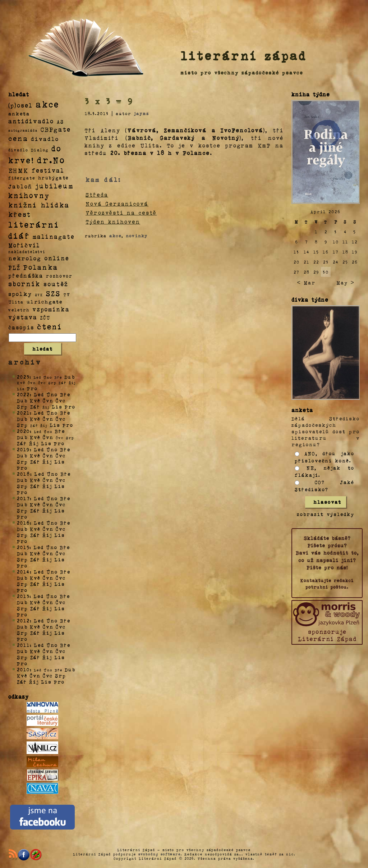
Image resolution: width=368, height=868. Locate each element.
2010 (23, 669)
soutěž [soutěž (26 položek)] (56, 284)
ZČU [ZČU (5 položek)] (45, 317)
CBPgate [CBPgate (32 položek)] (56, 129)
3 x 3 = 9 (109, 101)
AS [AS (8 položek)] (60, 121)
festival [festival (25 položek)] (48, 170)
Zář (35, 406)
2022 (23, 394)
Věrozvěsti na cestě (121, 213)
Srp (22, 406)
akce (115, 236)
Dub (70, 377)
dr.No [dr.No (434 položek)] (51, 159)
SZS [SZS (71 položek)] (53, 293)
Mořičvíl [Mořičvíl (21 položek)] (24, 245)
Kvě (35, 400)
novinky (137, 236)
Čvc (61, 400)
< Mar (306, 282)
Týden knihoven (113, 221)
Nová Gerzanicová (117, 204)
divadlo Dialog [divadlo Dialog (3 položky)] (28, 150)
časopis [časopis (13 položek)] (21, 327)
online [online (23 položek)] (57, 258)
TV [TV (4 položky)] (67, 294)
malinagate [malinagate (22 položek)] (54, 236)
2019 (23, 449)
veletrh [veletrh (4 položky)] (19, 310)
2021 (23, 413)
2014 (23, 572)
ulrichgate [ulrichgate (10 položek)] (45, 301)
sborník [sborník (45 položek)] (24, 284)
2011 (23, 645)
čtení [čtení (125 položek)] (50, 326)
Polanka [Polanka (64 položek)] (41, 267)
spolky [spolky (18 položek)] (20, 294)
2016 (23, 523)
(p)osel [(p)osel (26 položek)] (20, 105)
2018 (24, 474)
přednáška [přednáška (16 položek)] (26, 275)
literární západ (244, 55)
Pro (32, 388)
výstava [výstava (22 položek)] (23, 317)
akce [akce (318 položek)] (47, 104)
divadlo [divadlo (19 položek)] (45, 139)
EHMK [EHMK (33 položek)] (19, 170)
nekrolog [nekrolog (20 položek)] (25, 258)
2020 (23, 431)
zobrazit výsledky (326, 514)
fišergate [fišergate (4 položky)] (22, 178)
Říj (34, 443)
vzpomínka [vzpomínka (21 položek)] (51, 309)
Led (39, 394)
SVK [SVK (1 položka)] (39, 294)
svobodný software (160, 854)
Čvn (48, 400)
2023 (23, 377)
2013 (23, 596)
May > (345, 282)
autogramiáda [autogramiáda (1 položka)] (23, 130)
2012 (23, 620)
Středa (97, 195)
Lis (57, 406)
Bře (65, 394)
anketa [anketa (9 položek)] (19, 113)
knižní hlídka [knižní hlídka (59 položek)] (39, 205)
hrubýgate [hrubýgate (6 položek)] (54, 177)
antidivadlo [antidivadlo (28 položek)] (31, 121)
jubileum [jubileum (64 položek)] (54, 186)
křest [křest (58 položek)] (20, 214)
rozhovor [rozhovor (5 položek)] (59, 276)
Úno (52, 394)
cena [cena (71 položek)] (18, 138)
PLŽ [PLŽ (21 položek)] (14, 267)
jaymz (141, 113)
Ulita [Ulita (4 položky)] (16, 302)
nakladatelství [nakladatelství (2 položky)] (27, 252)
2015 (23, 547)
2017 (23, 498)
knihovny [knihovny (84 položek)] (29, 195)
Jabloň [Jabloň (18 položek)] (20, 186)
